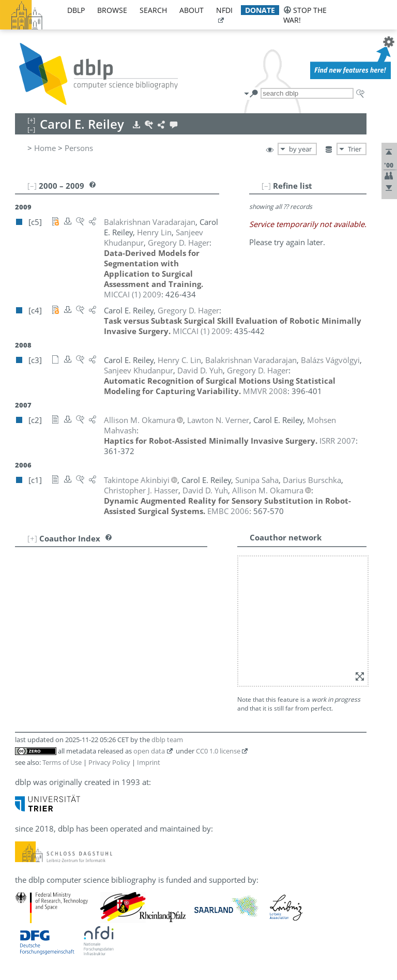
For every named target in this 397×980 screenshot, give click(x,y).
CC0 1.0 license (218, 751)
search (153, 10)
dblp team (167, 740)
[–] (266, 186)
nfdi (224, 10)
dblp (76, 10)
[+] (32, 538)
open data (149, 751)
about (192, 10)
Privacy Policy (109, 762)
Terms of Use (62, 762)
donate (260, 10)
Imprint (149, 762)
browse (112, 10)
